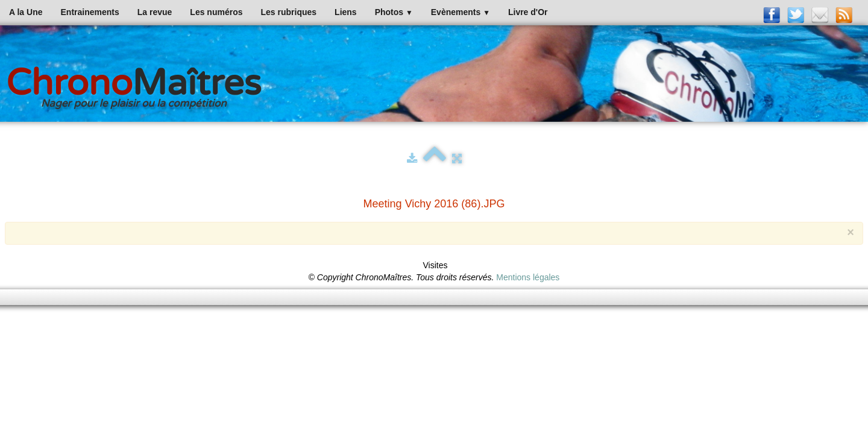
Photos (394, 12)
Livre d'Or (528, 12)
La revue (155, 12)
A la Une (26, 12)
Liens (346, 12)
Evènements (461, 12)
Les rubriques (288, 12)
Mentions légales (528, 277)
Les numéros (216, 12)
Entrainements (90, 12)
